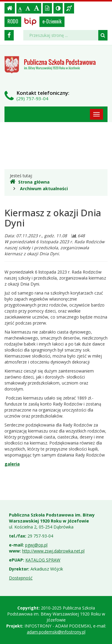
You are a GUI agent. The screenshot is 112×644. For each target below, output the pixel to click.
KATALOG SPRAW (43, 560)
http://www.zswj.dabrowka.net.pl (53, 551)
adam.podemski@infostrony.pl (56, 632)
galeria (12, 464)
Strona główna (30, 182)
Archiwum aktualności (44, 189)
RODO (13, 21)
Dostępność (21, 578)
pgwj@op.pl (36, 545)
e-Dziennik (52, 21)
